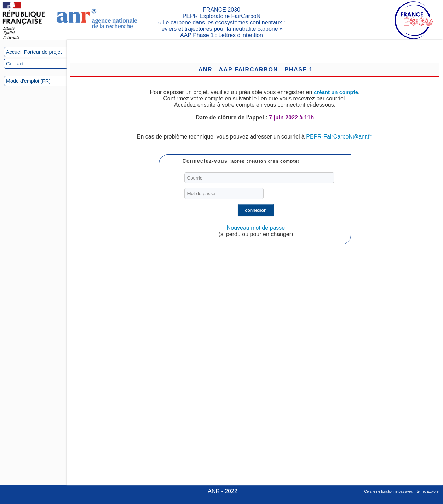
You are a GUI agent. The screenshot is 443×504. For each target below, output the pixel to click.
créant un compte (336, 92)
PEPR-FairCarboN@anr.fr (338, 137)
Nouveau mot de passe (256, 228)
